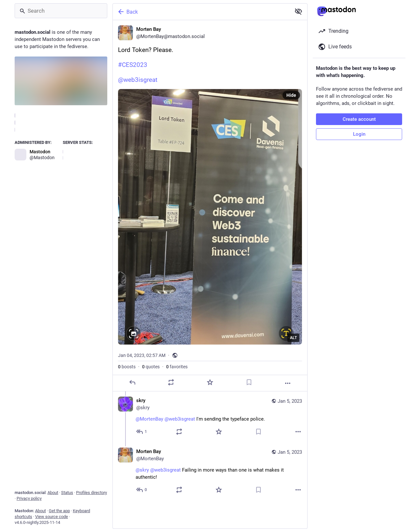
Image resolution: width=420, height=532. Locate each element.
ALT (293, 338)
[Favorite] (210, 382)
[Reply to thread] (142, 432)
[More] (288, 383)
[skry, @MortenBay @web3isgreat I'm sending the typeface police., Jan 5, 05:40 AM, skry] (210, 417)
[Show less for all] (298, 11)
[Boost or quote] (171, 382)
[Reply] (132, 382)
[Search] (61, 11)
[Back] (201, 12)
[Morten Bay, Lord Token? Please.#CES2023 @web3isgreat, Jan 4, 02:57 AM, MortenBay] (210, 206)
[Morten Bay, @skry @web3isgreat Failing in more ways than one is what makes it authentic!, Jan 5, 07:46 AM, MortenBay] (210, 471)
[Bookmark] (249, 382)
